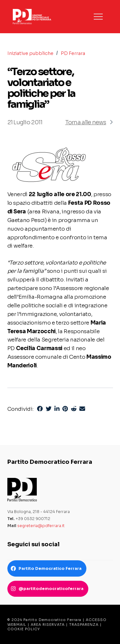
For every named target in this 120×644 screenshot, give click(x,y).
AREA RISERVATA (48, 625)
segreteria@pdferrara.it (41, 526)
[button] (98, 17)
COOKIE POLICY (24, 629)
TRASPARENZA (84, 625)
